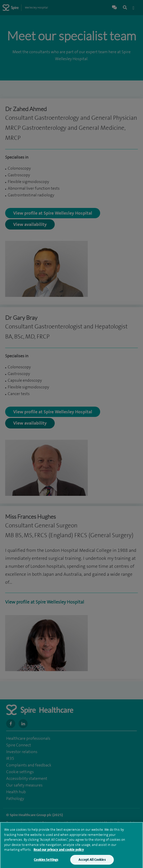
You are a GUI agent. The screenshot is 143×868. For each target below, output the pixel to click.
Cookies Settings (46, 862)
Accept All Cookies (92, 862)
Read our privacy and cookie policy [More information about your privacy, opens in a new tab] (59, 852)
